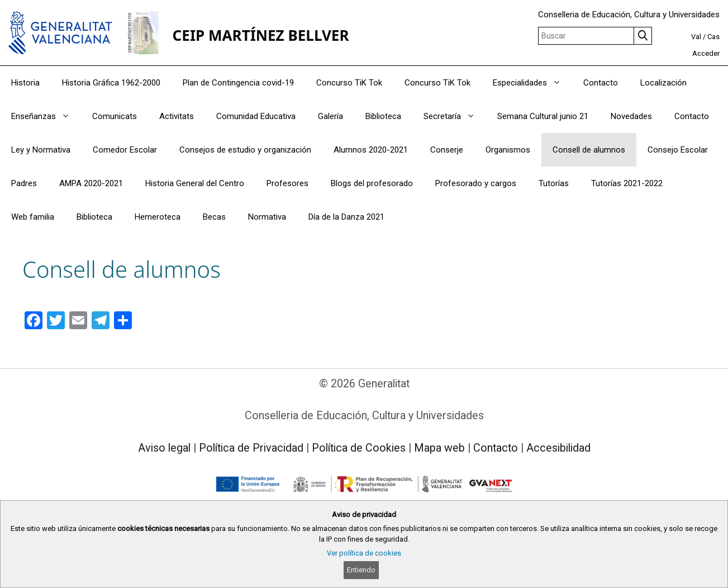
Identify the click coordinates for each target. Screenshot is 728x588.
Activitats (177, 116)
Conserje (447, 150)
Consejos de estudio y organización (245, 150)
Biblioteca (383, 116)
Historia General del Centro (195, 183)
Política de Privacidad (251, 448)
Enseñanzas (46, 116)
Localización (663, 83)
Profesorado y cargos (476, 183)
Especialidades (532, 83)
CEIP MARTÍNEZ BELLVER (261, 35)
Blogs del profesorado (372, 183)
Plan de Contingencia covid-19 (238, 83)
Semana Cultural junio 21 (543, 116)
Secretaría (455, 116)
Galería (330, 116)
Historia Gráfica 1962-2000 (111, 83)
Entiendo (361, 570)
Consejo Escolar (678, 150)
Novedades (631, 116)
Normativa (267, 217)
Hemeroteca (158, 217)
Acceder (706, 53)
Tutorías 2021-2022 (627, 183)
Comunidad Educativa (256, 116)
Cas (713, 37)
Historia (25, 83)
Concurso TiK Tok (349, 83)
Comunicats (115, 116)
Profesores (287, 183)
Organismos (508, 150)
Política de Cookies (359, 448)
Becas (214, 217)
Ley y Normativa (41, 150)
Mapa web (439, 448)
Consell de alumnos (589, 150)
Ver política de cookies (364, 553)
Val (696, 37)
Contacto (601, 83)
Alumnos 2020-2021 (371, 150)
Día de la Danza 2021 (346, 217)
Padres (24, 183)
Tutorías (554, 183)
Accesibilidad (558, 448)
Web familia (33, 217)
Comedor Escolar (125, 150)
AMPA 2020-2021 (91, 183)
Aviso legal (164, 448)
